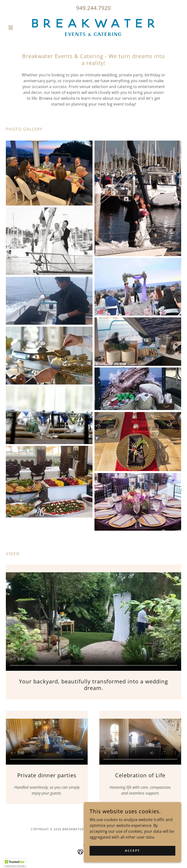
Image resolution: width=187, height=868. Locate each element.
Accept (132, 851)
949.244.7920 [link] (93, 8)
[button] (19, 27)
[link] (93, 27)
